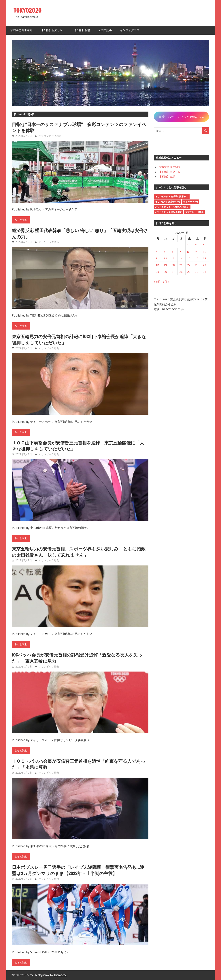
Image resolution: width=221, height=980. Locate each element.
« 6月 (157, 282)
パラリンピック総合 (50, 136)
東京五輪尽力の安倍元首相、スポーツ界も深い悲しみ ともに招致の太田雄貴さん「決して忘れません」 (79, 552)
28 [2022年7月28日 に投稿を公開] (181, 272)
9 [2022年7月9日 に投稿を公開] (196, 252)
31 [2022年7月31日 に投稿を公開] (205, 272)
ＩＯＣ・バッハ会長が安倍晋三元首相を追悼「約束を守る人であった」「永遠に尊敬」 (79, 764)
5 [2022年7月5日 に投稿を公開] (164, 252)
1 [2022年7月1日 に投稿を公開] (188, 245)
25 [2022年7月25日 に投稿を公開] (157, 272)
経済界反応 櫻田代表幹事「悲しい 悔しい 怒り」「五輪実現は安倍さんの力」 (80, 234)
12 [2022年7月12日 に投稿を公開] (165, 258)
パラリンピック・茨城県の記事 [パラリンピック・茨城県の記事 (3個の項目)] (172, 207)
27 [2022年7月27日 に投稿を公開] (173, 272)
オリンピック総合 (49, 242)
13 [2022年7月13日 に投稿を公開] (173, 258)
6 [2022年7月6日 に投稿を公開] (172, 252)
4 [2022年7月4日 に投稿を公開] (157, 252)
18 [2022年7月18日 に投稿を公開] (157, 265)
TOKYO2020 (28, 10)
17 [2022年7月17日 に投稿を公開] (205, 258)
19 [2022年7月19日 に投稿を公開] (165, 265)
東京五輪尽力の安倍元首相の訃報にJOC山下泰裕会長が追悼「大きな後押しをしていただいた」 (79, 340)
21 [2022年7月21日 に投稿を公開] (181, 265)
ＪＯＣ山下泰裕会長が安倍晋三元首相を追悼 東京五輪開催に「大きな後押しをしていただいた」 (78, 446)
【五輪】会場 (82, 30)
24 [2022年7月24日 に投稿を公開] (205, 265)
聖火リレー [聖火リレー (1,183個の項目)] (194, 212)
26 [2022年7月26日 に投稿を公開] (165, 272)
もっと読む (21, 220)
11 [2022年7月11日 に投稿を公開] (157, 258)
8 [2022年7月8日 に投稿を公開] (188, 252)
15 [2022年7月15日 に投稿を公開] (189, 258)
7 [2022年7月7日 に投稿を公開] (180, 252)
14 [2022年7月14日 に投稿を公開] (181, 258)
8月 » (166, 282)
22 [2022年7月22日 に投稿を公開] (189, 265)
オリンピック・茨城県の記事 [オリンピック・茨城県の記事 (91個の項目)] (172, 196)
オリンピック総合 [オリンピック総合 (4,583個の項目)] (168, 202)
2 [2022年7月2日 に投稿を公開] (196, 245)
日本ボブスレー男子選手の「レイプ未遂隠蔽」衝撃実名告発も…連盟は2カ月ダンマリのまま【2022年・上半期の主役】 (78, 870)
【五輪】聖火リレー (53, 30)
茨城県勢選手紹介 (21, 30)
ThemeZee (60, 975)
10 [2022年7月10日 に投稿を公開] (205, 252)
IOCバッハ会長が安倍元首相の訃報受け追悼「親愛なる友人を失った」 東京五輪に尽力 (77, 658)
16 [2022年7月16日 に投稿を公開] (197, 258)
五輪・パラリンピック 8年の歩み (182, 117)
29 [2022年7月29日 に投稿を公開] (189, 272)
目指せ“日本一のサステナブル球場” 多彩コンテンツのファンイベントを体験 (79, 127)
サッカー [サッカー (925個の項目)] (190, 202)
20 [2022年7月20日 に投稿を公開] (173, 265)
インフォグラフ (130, 30)
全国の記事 (105, 30)
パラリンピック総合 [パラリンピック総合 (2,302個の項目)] (169, 212)
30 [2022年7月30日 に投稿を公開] (197, 272)
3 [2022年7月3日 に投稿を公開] (204, 245)
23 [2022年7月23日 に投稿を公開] (197, 265)
